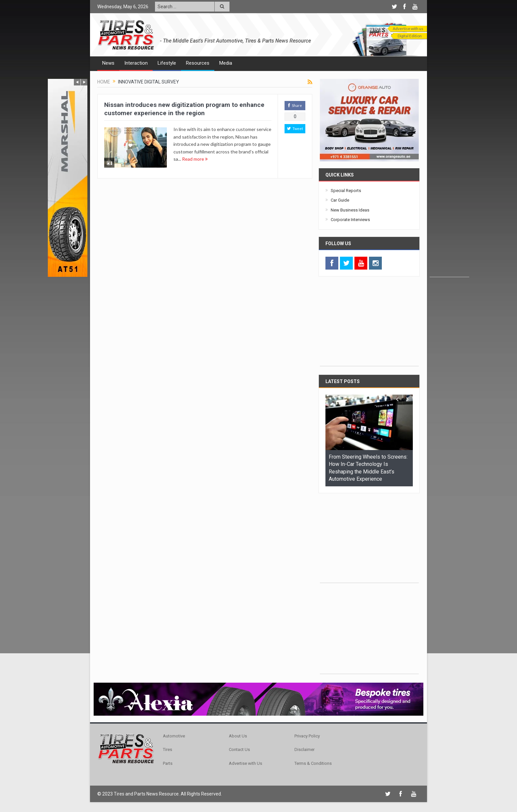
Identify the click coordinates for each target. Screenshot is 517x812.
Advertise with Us (245, 763)
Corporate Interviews (350, 220)
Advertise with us (408, 29)
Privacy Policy (307, 736)
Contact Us (239, 749)
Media (226, 63)
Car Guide (340, 200)
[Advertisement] (449, 178)
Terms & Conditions (313, 763)
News (108, 63)
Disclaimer (304, 749)
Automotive (174, 736)
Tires (167, 749)
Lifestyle (167, 63)
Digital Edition (410, 36)
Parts (168, 763)
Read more (195, 159)
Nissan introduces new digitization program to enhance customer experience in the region (184, 109)
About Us (238, 736)
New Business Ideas (350, 210)
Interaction (136, 63)
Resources (198, 63)
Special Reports (346, 191)
